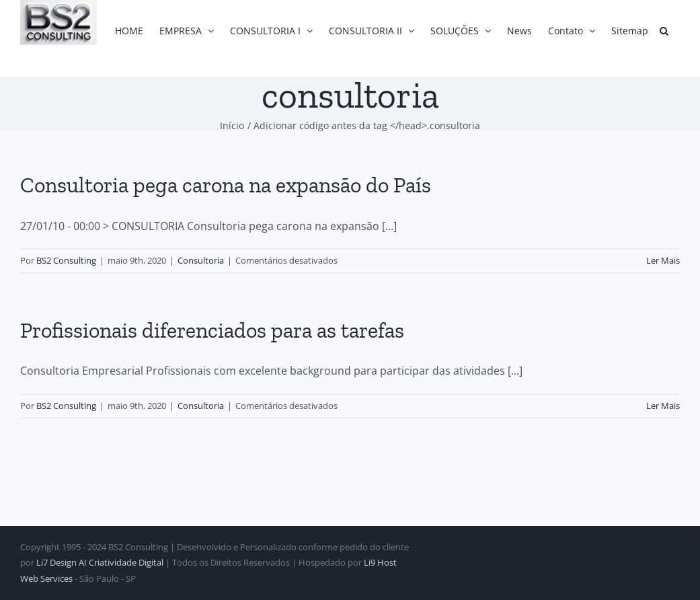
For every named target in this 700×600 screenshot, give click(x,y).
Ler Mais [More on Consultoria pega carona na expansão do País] (663, 260)
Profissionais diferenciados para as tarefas (212, 330)
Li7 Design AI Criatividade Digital (100, 562)
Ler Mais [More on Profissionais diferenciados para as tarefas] (663, 406)
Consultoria (201, 260)
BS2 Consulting (66, 260)
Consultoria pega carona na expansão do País (226, 185)
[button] (664, 31)
